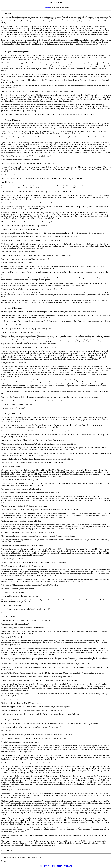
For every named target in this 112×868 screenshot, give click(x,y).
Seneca (47, 7)
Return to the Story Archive (56, 866)
